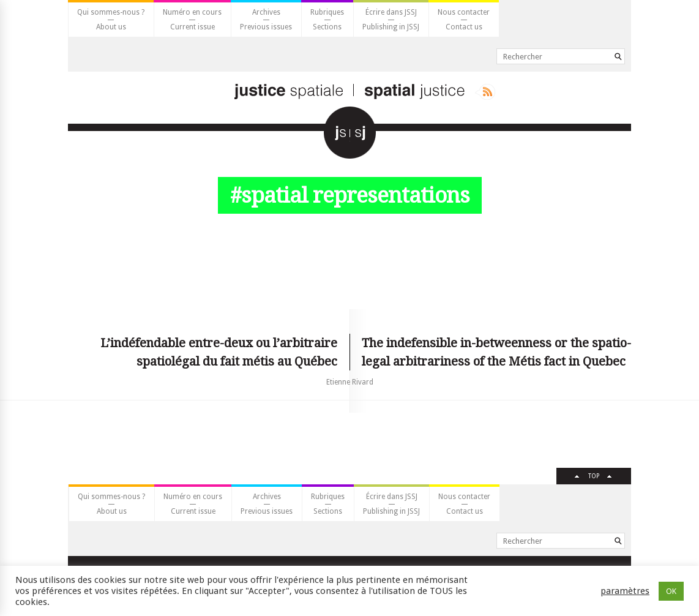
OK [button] (671, 591)
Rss (485, 92)
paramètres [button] (625, 591)
